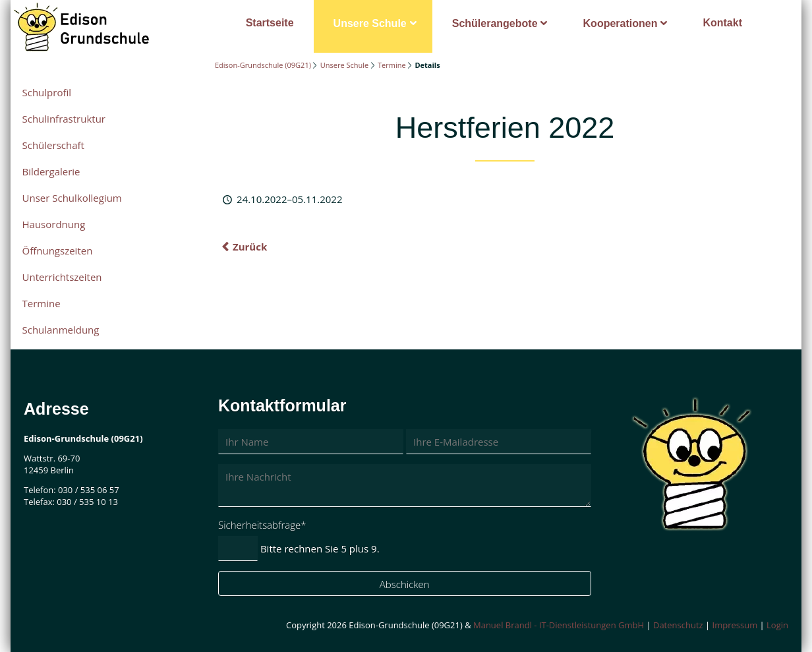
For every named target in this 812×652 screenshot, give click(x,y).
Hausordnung (54, 224)
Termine (392, 65)
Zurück (250, 247)
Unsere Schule (370, 23)
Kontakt (722, 23)
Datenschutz (678, 625)
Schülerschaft (53, 145)
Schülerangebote (495, 23)
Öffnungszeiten (58, 251)
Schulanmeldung (61, 330)
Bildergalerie (51, 171)
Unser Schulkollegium (72, 198)
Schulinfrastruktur (64, 119)
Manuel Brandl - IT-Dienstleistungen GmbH (559, 625)
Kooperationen (621, 23)
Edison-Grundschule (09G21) (263, 65)
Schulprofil (47, 92)
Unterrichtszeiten (62, 277)
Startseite (270, 23)
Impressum (735, 625)
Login (777, 625)
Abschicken (405, 584)
